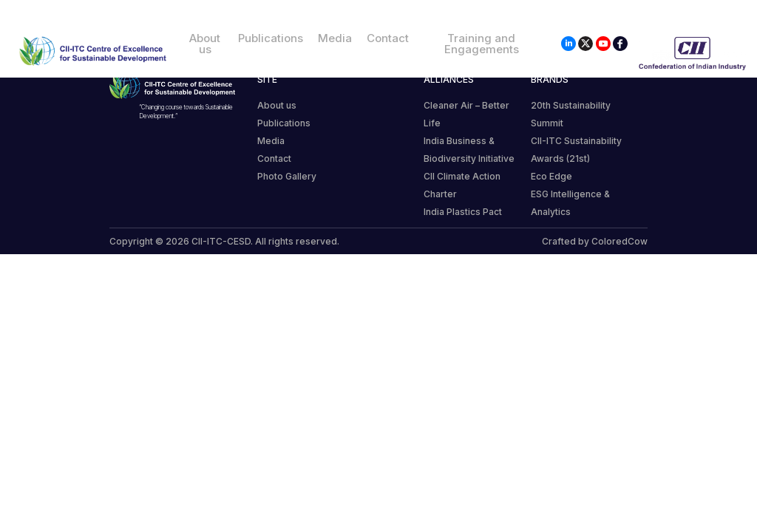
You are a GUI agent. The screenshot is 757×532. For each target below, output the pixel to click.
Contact (388, 38)
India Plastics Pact (463, 212)
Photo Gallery (287, 176)
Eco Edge (551, 176)
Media (335, 38)
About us (205, 44)
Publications (271, 38)
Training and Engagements (482, 44)
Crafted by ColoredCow (595, 241)
